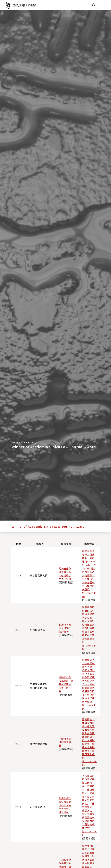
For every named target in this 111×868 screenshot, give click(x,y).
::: (87, 5)
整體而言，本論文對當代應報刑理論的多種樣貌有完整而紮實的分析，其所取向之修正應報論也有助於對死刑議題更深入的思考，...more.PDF (89, 742)
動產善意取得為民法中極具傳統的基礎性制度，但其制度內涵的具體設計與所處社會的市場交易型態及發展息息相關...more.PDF (89, 628)
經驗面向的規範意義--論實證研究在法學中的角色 (66, 684)
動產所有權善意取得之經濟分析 (65, 628)
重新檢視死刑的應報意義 (65, 742)
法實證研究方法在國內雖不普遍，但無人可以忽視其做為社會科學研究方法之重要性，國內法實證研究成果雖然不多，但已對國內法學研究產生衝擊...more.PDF (89, 684)
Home (15, 442)
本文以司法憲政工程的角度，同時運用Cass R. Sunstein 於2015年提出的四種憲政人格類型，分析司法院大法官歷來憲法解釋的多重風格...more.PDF (89, 574)
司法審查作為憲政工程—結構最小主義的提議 (65, 574)
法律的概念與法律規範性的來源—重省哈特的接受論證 (65, 805)
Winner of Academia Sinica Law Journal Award (48, 526)
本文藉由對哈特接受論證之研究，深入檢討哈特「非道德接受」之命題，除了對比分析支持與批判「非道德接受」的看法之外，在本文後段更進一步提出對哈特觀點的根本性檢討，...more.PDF (89, 805)
